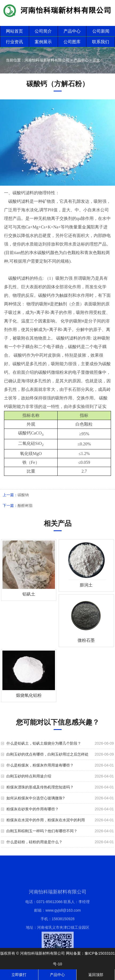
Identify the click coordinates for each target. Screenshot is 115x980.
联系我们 (101, 42)
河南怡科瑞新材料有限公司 (47, 60)
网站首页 (14, 31)
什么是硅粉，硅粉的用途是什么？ (34, 842)
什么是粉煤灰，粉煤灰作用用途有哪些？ (40, 765)
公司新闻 (101, 31)
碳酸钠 (23, 495)
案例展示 (43, 42)
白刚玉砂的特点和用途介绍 (29, 776)
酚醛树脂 (25, 505)
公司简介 (43, 31)
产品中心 (72, 31)
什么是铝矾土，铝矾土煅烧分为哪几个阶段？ (44, 743)
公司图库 (72, 42)
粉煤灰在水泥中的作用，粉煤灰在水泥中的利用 (46, 820)
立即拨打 (19, 975)
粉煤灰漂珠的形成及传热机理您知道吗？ (40, 787)
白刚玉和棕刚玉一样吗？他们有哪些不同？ (42, 831)
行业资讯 (14, 42)
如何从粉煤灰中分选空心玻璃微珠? (35, 798)
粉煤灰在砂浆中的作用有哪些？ (33, 809)
